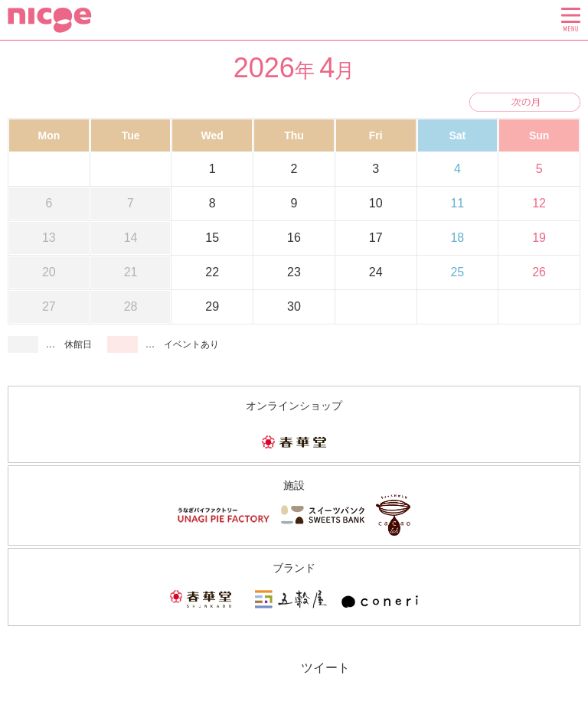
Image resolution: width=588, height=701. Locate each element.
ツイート (325, 668)
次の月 (525, 102)
